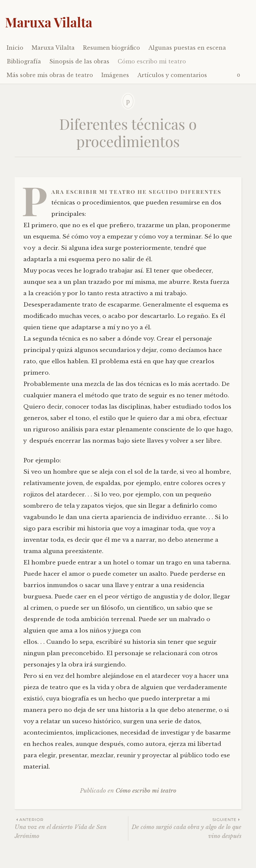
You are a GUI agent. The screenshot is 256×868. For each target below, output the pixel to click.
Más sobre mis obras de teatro (50, 75)
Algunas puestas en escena (187, 48)
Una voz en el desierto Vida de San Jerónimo (71, 828)
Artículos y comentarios (172, 75)
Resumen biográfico (111, 48)
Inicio (15, 48)
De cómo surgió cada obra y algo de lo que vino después (185, 828)
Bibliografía (24, 61)
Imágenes (115, 75)
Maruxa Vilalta (49, 22)
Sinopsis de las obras (79, 61)
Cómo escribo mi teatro (152, 61)
